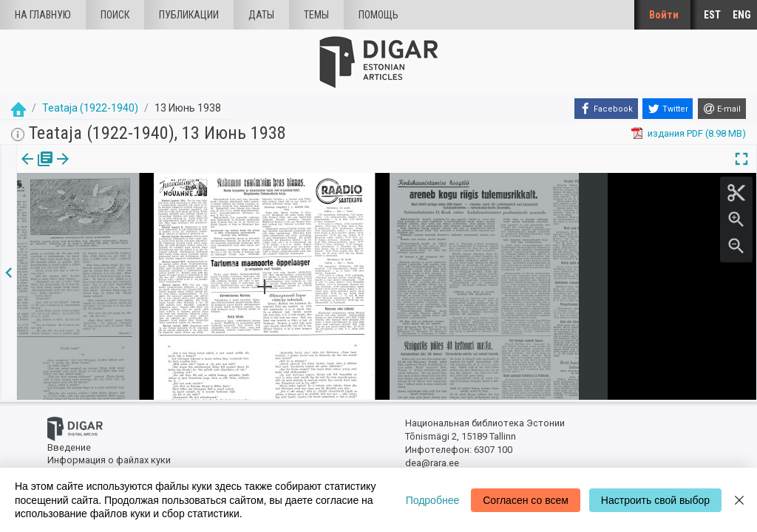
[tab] (35, 170)
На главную (43, 15)
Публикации (189, 15)
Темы (316, 15)
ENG (742, 15)
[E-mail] (722, 109)
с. (84, 169)
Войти (664, 15)
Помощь (378, 15)
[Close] (739, 500)
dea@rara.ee (432, 463)
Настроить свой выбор (655, 500)
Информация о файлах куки (109, 460)
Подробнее (433, 500)
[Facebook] (606, 109)
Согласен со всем (526, 500)
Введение (69, 447)
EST (712, 15)
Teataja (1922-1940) (90, 108)
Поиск (115, 15)
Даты (261, 15)
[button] (93, 169)
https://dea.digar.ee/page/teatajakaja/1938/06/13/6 (128, 210)
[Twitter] (668, 109)
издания (35, 169)
